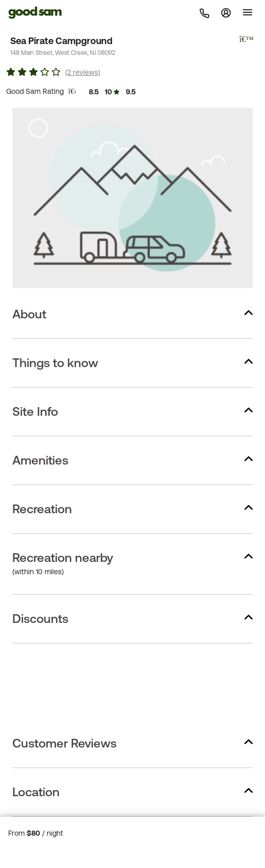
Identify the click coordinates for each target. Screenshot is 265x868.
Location (36, 792)
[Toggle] (248, 12)
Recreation (42, 509)
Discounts (40, 619)
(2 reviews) (83, 72)
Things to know (55, 363)
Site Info (35, 411)
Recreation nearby (63, 558)
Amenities (40, 460)
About (29, 314)
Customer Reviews (64, 743)
